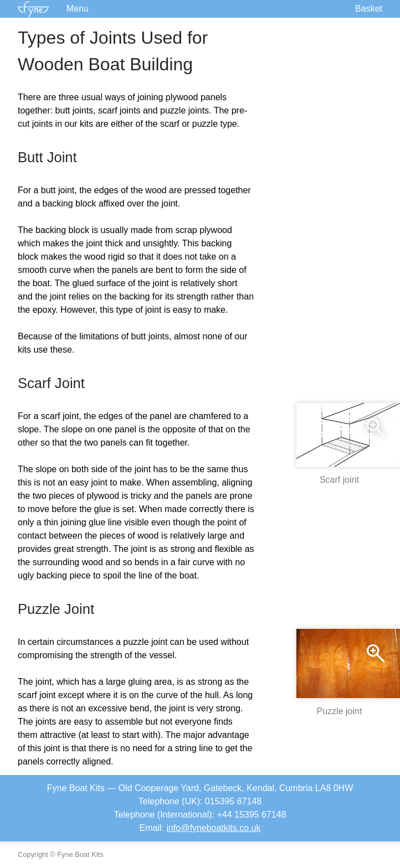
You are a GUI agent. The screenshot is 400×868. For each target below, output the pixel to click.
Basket (369, 9)
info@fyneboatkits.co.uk (213, 828)
